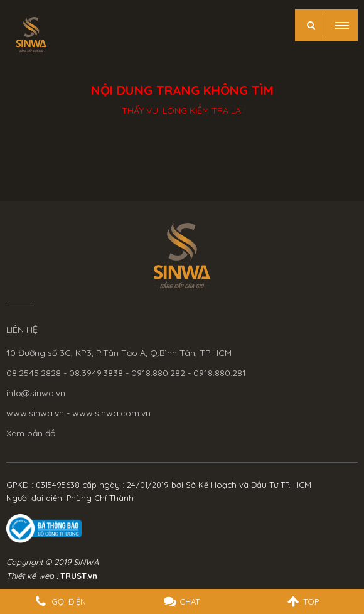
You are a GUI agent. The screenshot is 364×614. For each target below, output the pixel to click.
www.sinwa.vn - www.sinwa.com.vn (78, 413)
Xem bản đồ (31, 433)
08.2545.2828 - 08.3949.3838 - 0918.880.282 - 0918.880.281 (126, 373)
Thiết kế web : (32, 576)
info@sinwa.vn (36, 393)
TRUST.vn (79, 576)
